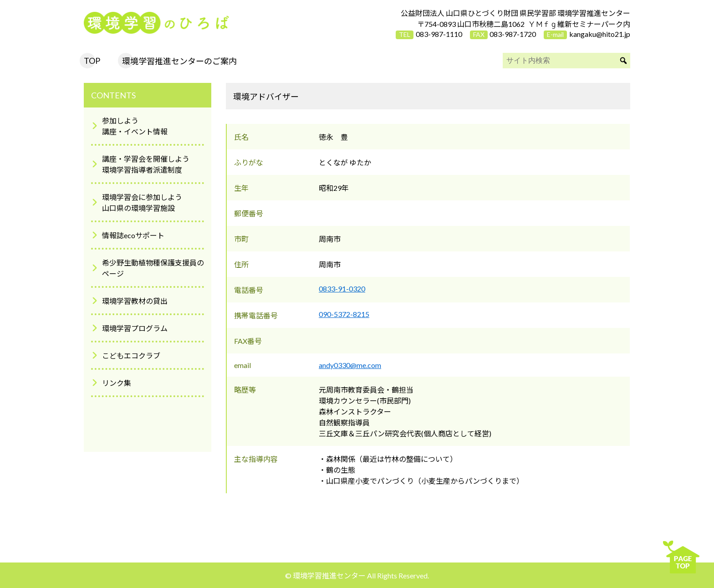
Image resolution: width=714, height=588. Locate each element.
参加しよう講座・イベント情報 (135, 126)
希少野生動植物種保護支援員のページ (153, 268)
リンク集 (117, 383)
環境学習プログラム (135, 328)
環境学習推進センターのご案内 (179, 61)
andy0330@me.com (350, 365)
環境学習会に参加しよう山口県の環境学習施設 (142, 202)
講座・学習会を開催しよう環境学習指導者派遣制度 (146, 164)
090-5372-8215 (344, 314)
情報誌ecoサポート (133, 235)
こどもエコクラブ (131, 355)
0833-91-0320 (342, 289)
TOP (92, 61)
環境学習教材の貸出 (135, 301)
